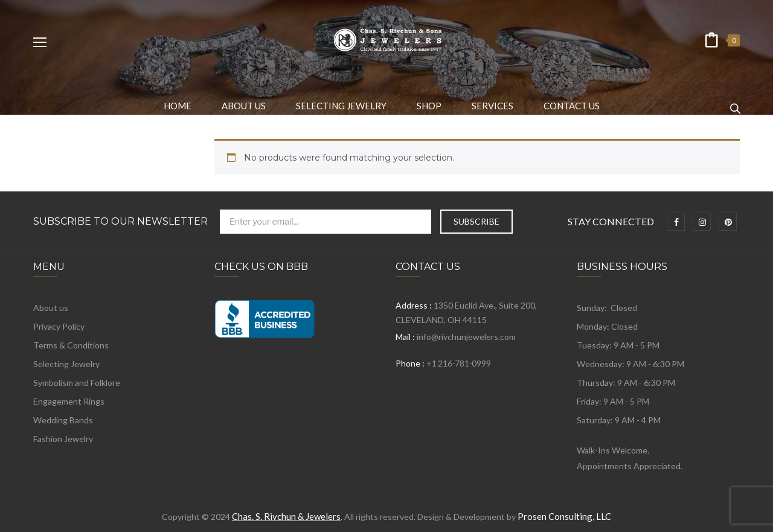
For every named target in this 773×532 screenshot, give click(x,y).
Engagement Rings (69, 401)
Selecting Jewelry (66, 364)
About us (51, 308)
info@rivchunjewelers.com (466, 337)
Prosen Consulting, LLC (564, 516)
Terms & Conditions (71, 345)
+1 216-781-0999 (458, 363)
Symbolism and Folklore (77, 383)
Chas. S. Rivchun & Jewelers (286, 516)
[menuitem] (178, 106)
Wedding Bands (63, 420)
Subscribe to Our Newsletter (120, 222)
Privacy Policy (59, 326)
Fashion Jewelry (63, 439)
